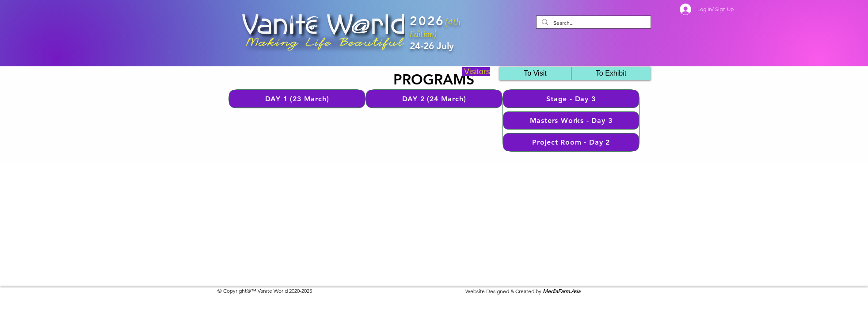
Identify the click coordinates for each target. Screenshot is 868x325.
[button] (611, 73)
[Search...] (593, 23)
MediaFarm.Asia (562, 291)
